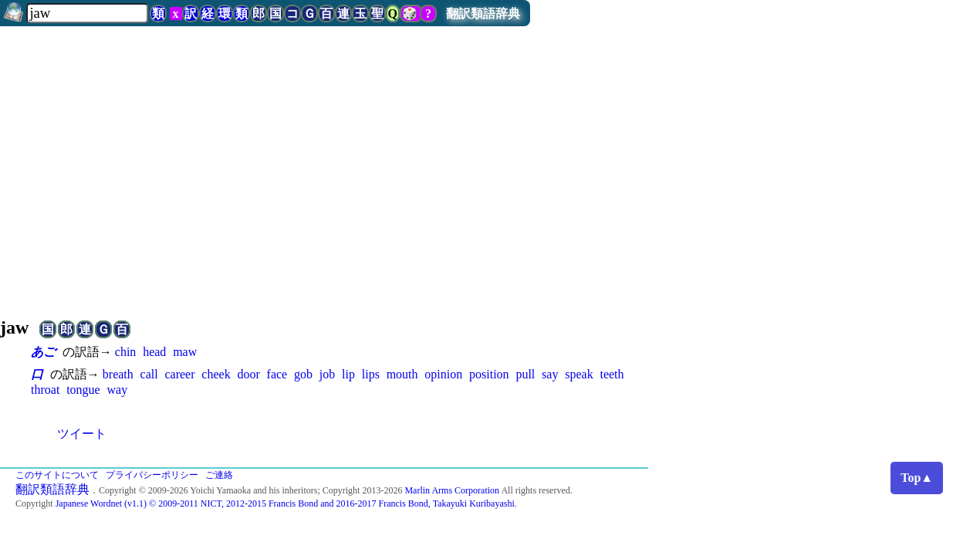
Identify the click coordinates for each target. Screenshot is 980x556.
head (154, 352)
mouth (402, 374)
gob (303, 374)
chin (126, 352)
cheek (216, 374)
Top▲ (917, 478)
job (327, 374)
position (489, 374)
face (277, 374)
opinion (443, 374)
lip (348, 374)
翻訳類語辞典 (483, 14)
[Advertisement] (490, 165)
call (149, 374)
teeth (612, 374)
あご (43, 352)
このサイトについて (57, 475)
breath (118, 374)
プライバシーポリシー (152, 475)
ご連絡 (219, 475)
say (550, 374)
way (117, 390)
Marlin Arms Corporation (452, 490)
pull (525, 374)
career (179, 374)
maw (185, 352)
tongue (83, 390)
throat (45, 390)
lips (371, 374)
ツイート (82, 434)
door (248, 374)
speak (579, 374)
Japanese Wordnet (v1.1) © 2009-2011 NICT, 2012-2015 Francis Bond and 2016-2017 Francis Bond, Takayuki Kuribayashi (285, 503)
